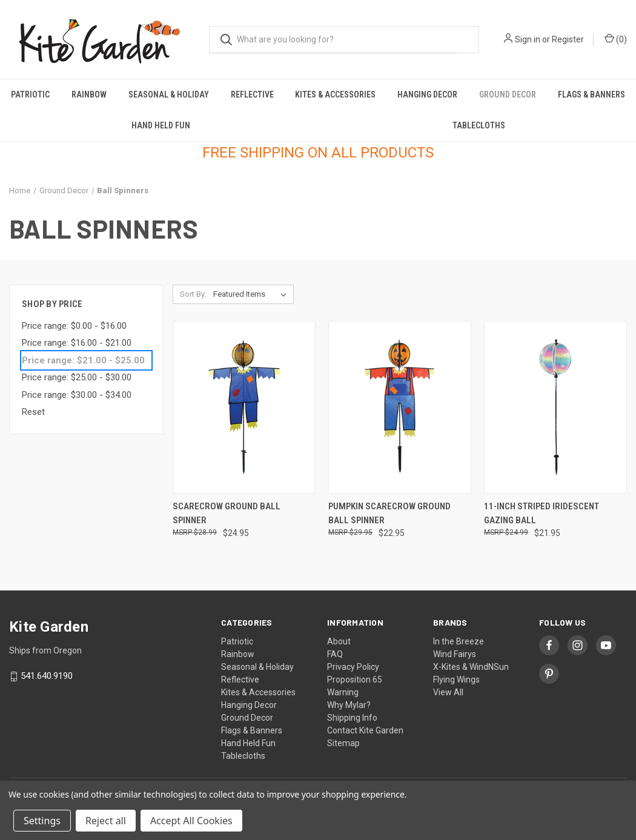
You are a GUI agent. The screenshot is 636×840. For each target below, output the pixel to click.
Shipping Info (352, 718)
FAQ (335, 654)
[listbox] (252, 294)
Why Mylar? (349, 705)
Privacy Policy (353, 667)
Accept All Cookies (191, 821)
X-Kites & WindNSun (471, 667)
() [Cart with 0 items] (616, 39)
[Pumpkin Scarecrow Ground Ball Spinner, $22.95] (400, 407)
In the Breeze (459, 641)
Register (568, 39)
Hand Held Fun (161, 125)
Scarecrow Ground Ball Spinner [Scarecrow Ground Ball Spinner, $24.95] (227, 513)
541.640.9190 (47, 676)
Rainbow (89, 94)
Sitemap (343, 743)
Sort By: (193, 294)
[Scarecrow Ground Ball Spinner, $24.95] (244, 407)
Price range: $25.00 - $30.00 (77, 377)
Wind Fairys (455, 654)
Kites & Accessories (335, 94)
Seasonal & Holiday (169, 94)
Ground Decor (508, 94)
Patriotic (30, 94)
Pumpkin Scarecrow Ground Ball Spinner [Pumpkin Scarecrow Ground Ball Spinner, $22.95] (389, 513)
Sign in (528, 39)
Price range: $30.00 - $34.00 (77, 395)
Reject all (106, 821)
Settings (42, 821)
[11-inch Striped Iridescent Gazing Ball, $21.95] (555, 407)
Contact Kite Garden (365, 730)
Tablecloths (479, 125)
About (339, 641)
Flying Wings (456, 680)
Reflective (252, 94)
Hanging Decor (427, 94)
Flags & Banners (591, 94)
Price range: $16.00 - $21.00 (77, 343)
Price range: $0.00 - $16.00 (74, 326)
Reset (33, 412)
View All (448, 692)
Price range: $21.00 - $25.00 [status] (83, 360)
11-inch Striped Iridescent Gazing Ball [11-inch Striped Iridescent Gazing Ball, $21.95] (542, 513)
